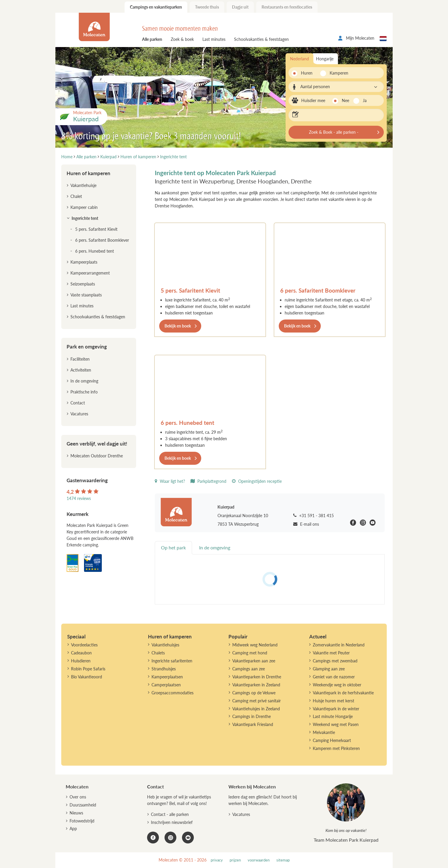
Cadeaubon (81, 653)
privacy (217, 860)
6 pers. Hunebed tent (187, 423)
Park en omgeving (87, 347)
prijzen (235, 860)
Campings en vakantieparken (156, 7)
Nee (345, 100)
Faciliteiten (80, 359)
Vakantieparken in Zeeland (256, 685)
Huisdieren (81, 661)
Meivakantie (324, 732)
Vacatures (79, 414)
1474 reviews (79, 498)
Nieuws (76, 813)
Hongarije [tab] (325, 59)
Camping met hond (250, 653)
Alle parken (152, 39)
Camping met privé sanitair (257, 701)
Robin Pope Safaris (88, 669)
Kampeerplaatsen (167, 677)
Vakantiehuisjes (165, 645)
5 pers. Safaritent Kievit (190, 290)
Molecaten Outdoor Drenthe (97, 456)
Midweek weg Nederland (255, 645)
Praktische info (84, 392)
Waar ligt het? (170, 481)
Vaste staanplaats (86, 295)
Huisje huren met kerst (333, 701)
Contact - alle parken (170, 814)
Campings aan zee (249, 669)
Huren (307, 73)
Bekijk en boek (178, 326)
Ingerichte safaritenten (172, 661)
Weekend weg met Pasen (336, 724)
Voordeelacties (84, 645)
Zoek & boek (182, 39)
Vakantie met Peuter (331, 653)
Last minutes (214, 39)
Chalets (158, 653)
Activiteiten (81, 370)
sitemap (283, 860)
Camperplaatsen (166, 685)
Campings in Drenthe (252, 716)
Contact (78, 403)
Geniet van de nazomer (334, 677)
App (73, 829)
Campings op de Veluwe (254, 693)
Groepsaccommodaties (173, 693)
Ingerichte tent (85, 218)
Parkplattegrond (208, 481)
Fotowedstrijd (82, 821)
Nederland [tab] (299, 59)
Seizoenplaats (83, 284)
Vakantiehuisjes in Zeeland (256, 709)
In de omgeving (84, 381)
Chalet (76, 196)
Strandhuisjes (164, 669)
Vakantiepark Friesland (253, 724)
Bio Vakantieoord (87, 677)
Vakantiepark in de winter (336, 709)
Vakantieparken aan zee (254, 661)
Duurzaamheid (83, 805)
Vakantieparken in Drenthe (257, 677)
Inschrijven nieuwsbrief (172, 822)
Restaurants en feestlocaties (287, 7)
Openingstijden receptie (257, 481)
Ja (365, 100)
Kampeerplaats (84, 262)
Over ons (78, 797)
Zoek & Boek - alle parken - (334, 132)
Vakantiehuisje (83, 185)
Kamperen (337, 73)
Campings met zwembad (335, 661)
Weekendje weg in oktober (337, 685)
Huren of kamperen (88, 173)
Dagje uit (240, 7)
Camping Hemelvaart (332, 740)
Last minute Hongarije (333, 716)
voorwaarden (259, 860)
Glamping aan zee (329, 669)
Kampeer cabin (84, 207)
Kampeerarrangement (90, 273)
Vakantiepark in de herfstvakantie (343, 693)
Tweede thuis (207, 7)
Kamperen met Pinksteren (336, 748)
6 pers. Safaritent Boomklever (318, 290)
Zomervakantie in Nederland (339, 645)
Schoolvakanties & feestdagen (261, 39)
